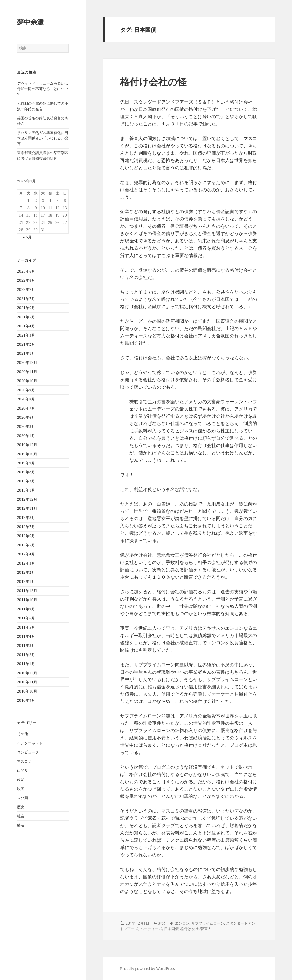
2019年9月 (26, 463)
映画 (21, 789)
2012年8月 (26, 518)
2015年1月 (26, 490)
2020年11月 (27, 372)
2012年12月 (27, 499)
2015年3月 (26, 481)
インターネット (30, 743)
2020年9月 (26, 390)
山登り (23, 770)
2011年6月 (26, 618)
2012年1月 (26, 582)
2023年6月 (26, 271)
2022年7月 (26, 289)
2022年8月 (26, 280)
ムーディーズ (151, 929)
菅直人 (206, 929)
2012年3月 (26, 563)
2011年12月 (27, 591)
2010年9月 (26, 700)
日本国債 (171, 929)
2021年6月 (26, 308)
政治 (21, 779)
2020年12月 (27, 363)
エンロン (182, 923)
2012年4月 (26, 554)
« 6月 (27, 237)
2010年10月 (27, 691)
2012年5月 (26, 545)
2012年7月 (26, 527)
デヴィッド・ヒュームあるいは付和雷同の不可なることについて (43, 89)
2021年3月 (26, 335)
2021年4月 (26, 326)
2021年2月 (26, 344)
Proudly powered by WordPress (147, 969)
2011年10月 (27, 600)
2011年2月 (26, 655)
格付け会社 (189, 929)
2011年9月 (26, 609)
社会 (21, 816)
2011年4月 (26, 636)
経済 (21, 825)
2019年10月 (27, 454)
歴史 (21, 807)
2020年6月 (26, 417)
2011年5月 (26, 627)
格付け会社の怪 (153, 82)
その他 (23, 734)
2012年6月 (26, 536)
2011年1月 (26, 664)
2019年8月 (26, 472)
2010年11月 (27, 682)
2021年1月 (26, 353)
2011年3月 (26, 645)
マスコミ (24, 761)
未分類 (23, 798)
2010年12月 (27, 673)
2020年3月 (26, 427)
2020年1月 (26, 436)
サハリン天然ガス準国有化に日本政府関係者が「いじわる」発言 (43, 138)
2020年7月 (26, 408)
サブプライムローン (208, 923)
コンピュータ (28, 752)
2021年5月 (26, 317)
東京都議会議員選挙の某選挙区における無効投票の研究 (43, 155)
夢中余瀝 (30, 22)
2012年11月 (27, 508)
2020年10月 (27, 381)
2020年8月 (26, 399)
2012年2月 (26, 572)
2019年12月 (27, 445)
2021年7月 (26, 299)
